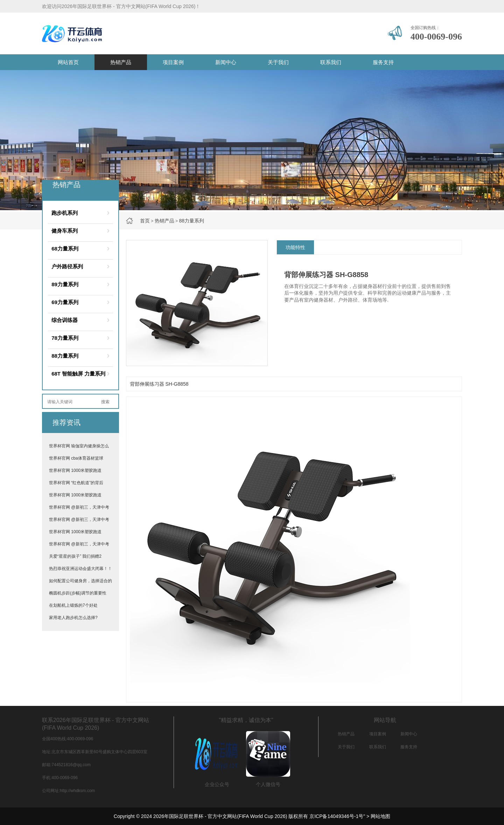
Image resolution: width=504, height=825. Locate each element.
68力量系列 (65, 249)
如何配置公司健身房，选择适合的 (80, 581)
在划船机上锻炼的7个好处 (73, 605)
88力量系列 (191, 221)
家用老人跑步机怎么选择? (73, 618)
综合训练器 (65, 320)
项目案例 (173, 62)
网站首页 (68, 62)
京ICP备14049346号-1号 (336, 816)
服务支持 (383, 62)
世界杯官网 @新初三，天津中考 (79, 507)
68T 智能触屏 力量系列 (78, 374)
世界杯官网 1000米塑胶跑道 (75, 470)
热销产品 (121, 62)
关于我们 (278, 62)
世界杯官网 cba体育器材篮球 (76, 458)
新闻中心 (226, 62)
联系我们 (331, 62)
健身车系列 (65, 231)
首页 (145, 221)
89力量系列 (65, 284)
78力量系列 (65, 338)
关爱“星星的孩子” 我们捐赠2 (75, 556)
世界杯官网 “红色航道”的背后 (76, 483)
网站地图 (380, 816)
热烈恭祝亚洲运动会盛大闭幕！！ (80, 569)
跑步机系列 (65, 213)
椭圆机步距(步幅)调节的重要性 (78, 593)
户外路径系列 (67, 266)
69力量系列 (65, 302)
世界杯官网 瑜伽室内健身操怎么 (79, 446)
